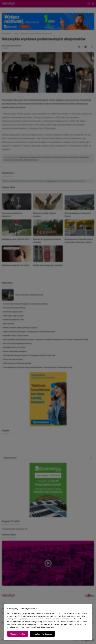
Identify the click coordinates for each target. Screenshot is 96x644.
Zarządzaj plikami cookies (42, 634)
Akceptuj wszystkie (18, 634)
